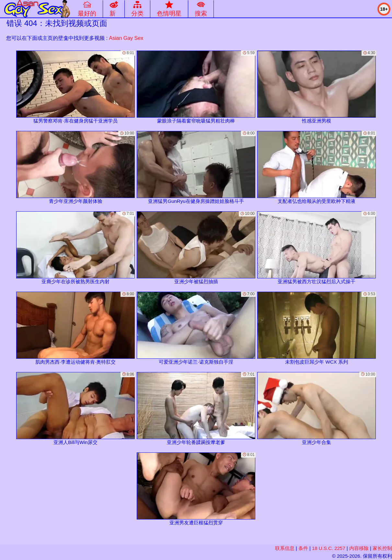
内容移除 (359, 548)
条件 (303, 548)
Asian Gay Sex (126, 38)
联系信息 (285, 548)
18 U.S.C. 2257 (329, 548)
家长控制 (382, 548)
